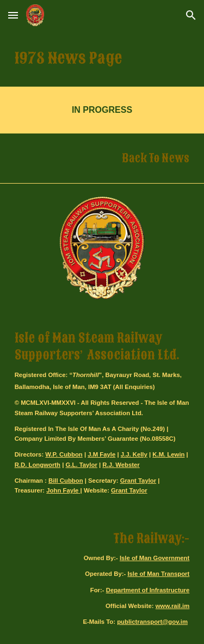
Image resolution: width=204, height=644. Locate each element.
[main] (102, 59)
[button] (13, 15)
